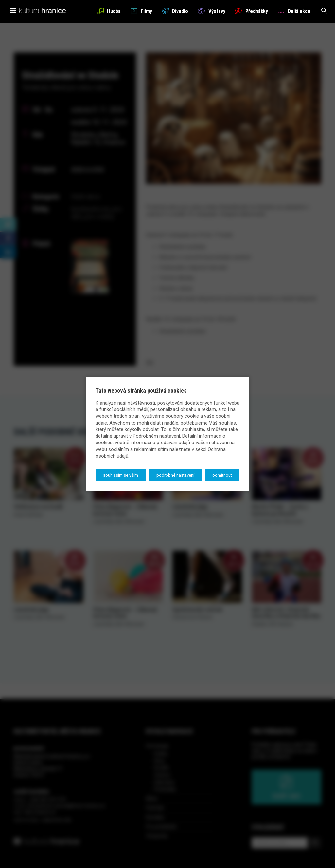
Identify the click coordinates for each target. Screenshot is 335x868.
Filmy (141, 11)
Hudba (109, 11)
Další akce (294, 11)
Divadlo (175, 11)
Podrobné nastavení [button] (175, 475)
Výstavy (212, 11)
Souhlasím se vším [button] (121, 475)
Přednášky (252, 11)
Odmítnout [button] (222, 475)
